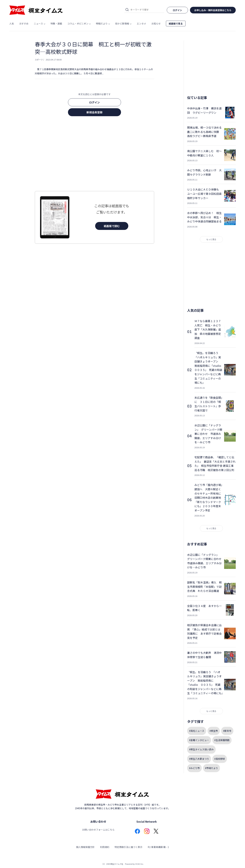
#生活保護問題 (222, 740)
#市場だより (212, 768)
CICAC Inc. (139, 864)
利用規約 (105, 847)
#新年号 (227, 731)
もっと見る (211, 239)
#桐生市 (214, 731)
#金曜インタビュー (199, 740)
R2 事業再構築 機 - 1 (158, 847)
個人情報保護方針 (85, 847)
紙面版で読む (112, 226)
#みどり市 (194, 768)
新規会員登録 (94, 112)
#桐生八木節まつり (199, 759)
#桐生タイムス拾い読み (201, 749)
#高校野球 (220, 759)
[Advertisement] (94, 155)
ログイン (94, 102)
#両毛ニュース (197, 731)
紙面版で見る (176, 24)
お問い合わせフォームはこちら (98, 830)
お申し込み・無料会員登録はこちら (213, 10)
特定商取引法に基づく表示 (128, 847)
